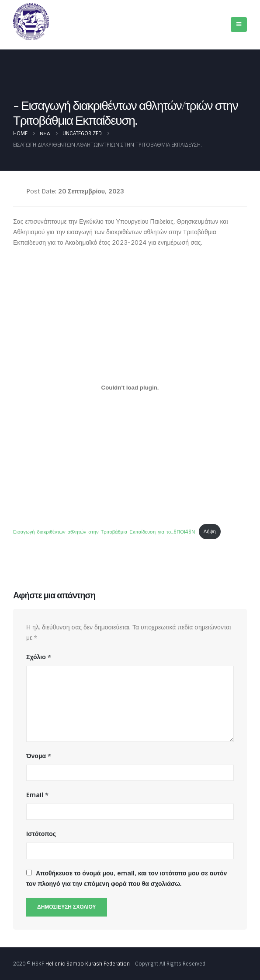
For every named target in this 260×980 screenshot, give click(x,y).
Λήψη (210, 531)
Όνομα (39, 756)
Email (37, 795)
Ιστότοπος (41, 834)
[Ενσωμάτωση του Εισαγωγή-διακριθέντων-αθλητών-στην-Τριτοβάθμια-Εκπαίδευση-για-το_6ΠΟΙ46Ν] (130, 388)
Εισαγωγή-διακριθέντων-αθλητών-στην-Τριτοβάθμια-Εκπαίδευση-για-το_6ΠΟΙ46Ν (104, 531)
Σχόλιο (39, 657)
